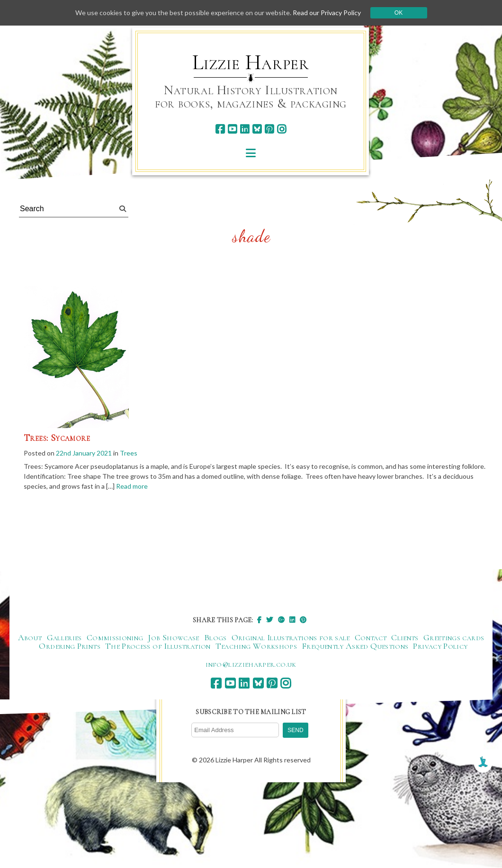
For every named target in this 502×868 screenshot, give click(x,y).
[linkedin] (245, 129)
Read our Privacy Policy (327, 13)
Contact (371, 637)
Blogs (215, 637)
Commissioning (115, 637)
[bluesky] (257, 129)
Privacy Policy (440, 646)
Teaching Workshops (256, 646)
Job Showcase (173, 637)
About (30, 637)
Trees (129, 453)
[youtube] (232, 129)
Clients (405, 637)
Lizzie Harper (251, 63)
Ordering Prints (69, 646)
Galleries (64, 637)
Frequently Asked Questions (355, 646)
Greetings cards (454, 637)
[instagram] (282, 129)
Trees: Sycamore (57, 438)
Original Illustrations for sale (291, 637)
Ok (399, 13)
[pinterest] (269, 129)
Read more (132, 486)
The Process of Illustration (158, 646)
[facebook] (220, 129)
